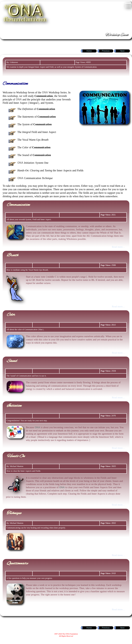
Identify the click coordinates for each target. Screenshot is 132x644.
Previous (106, 51)
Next (122, 51)
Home (89, 51)
